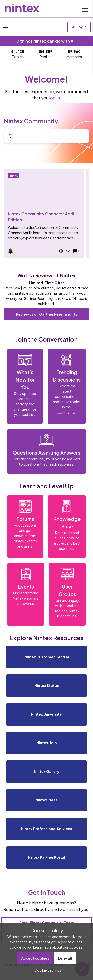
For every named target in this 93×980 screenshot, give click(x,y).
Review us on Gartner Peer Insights (47, 314)
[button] (47, 970)
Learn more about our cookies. (58, 947)
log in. (55, 98)
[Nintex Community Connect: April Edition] (44, 213)
